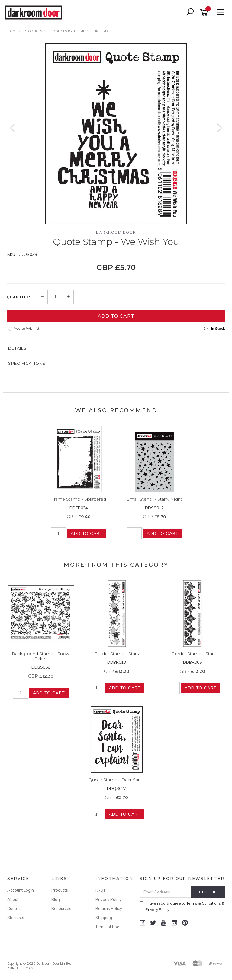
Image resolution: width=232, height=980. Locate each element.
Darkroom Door (116, 232)
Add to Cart (116, 316)
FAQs (100, 890)
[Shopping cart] (205, 13)
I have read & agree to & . (182, 906)
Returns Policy (109, 908)
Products (60, 890)
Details (17, 348)
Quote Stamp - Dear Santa (117, 780)
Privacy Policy (108, 899)
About (13, 899)
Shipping (104, 918)
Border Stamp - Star (192, 654)
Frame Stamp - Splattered (79, 499)
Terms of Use (107, 927)
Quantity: (18, 297)
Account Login (21, 890)
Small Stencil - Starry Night (155, 499)
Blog (56, 899)
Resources (61, 908)
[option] (116, 134)
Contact (14, 908)
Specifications (27, 363)
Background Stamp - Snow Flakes (41, 656)
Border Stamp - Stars (116, 654)
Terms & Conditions (204, 903)
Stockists (16, 918)
